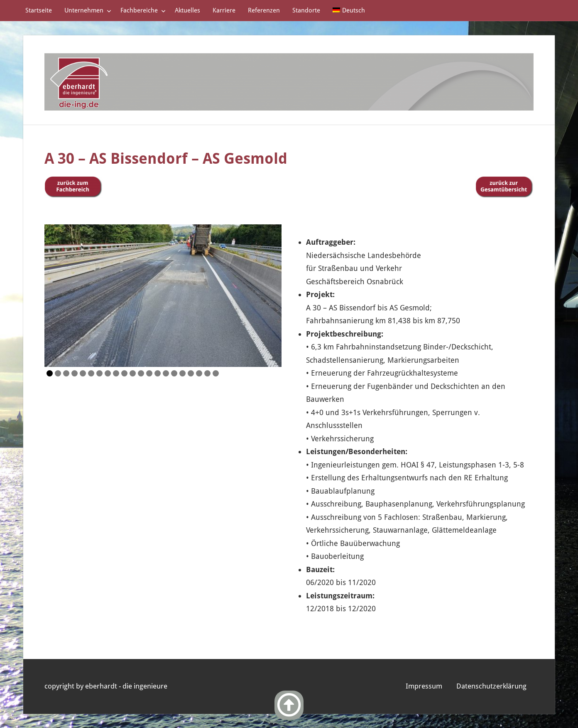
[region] (163, 296)
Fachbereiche (143, 10)
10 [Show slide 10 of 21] (124, 373)
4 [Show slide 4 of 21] (75, 373)
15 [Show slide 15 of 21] (166, 373)
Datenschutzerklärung (491, 686)
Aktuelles (187, 10)
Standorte (306, 10)
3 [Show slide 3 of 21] (66, 373)
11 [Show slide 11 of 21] (133, 373)
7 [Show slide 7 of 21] (99, 373)
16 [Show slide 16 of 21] (174, 373)
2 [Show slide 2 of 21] (58, 373)
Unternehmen (88, 10)
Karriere (224, 10)
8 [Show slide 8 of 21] (108, 373)
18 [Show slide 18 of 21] (191, 373)
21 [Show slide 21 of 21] (216, 373)
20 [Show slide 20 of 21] (207, 373)
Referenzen (264, 10)
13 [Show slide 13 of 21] (149, 373)
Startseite (39, 10)
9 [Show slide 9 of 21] (116, 373)
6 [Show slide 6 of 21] (91, 373)
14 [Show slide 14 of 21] (158, 373)
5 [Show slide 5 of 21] (83, 373)
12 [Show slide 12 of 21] (141, 373)
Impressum (424, 686)
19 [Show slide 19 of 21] (199, 373)
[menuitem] (349, 10)
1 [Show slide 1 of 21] (50, 373)
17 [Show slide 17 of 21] (182, 373)
